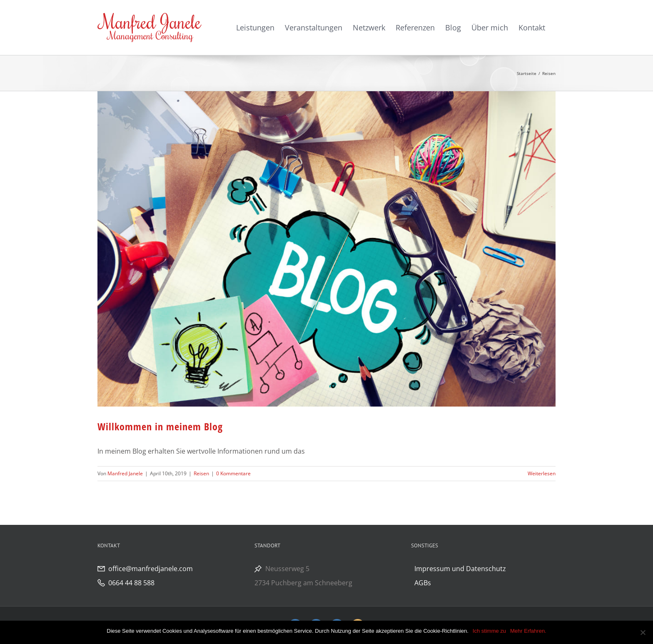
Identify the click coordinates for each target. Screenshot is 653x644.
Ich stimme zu (489, 631)
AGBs (423, 583)
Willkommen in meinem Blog (160, 426)
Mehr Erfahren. (528, 631)
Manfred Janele (125, 473)
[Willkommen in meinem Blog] (326, 249)
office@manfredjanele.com (151, 569)
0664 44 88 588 (131, 583)
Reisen (201, 473)
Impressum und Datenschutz (460, 569)
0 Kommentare (233, 473)
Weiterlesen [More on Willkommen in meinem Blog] (542, 473)
